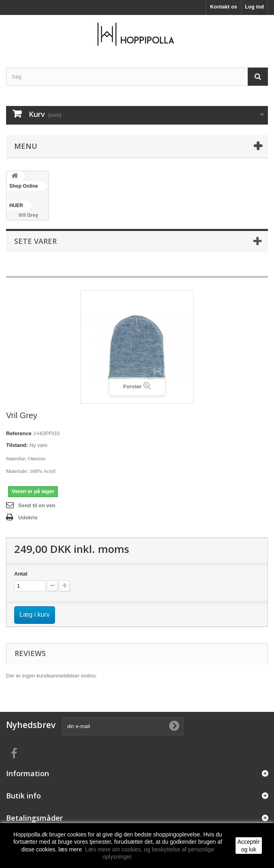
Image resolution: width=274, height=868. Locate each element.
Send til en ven (37, 505)
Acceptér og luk (249, 845)
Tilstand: (17, 445)
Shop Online (24, 186)
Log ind (254, 7)
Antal (21, 574)
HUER (16, 205)
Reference (19, 433)
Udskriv (28, 518)
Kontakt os (224, 7)
